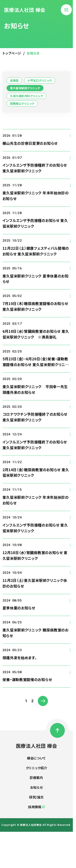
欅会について (36, 758)
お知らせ (36, 787)
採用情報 (35, 807)
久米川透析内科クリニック (26, 96)
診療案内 (36, 778)
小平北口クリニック (40, 80)
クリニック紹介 (36, 768)
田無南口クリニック (22, 103)
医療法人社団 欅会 (25, 10)
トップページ (12, 53)
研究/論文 (36, 797)
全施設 (14, 80)
